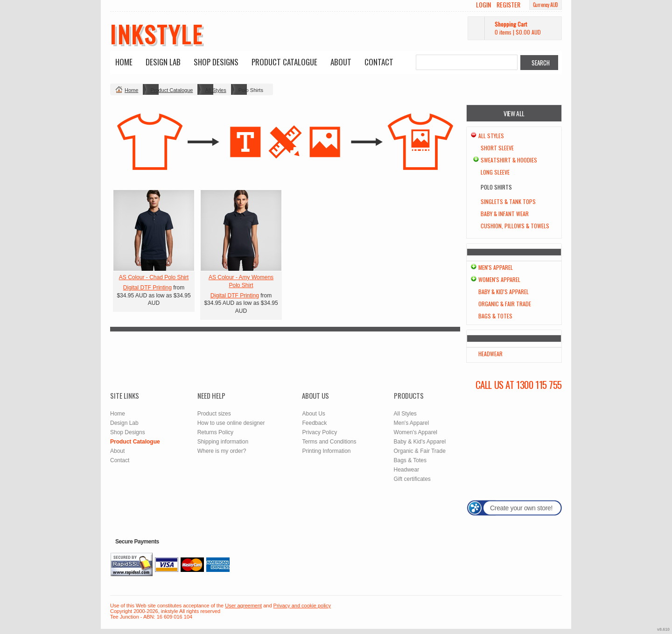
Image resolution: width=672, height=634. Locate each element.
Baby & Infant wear (505, 214)
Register (508, 5)
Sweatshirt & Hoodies (509, 160)
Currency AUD (546, 5)
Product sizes (214, 414)
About (341, 62)
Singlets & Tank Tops (508, 201)
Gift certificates (412, 479)
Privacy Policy (319, 432)
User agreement (243, 606)
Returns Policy (215, 432)
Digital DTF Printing (147, 288)
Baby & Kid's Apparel (504, 292)
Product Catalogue (284, 62)
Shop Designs (216, 62)
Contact (379, 62)
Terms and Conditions (329, 442)
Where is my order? (222, 451)
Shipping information (223, 442)
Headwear (490, 354)
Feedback (314, 423)
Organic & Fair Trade (505, 304)
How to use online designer (231, 423)
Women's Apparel (499, 279)
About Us (313, 414)
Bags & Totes (495, 316)
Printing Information (326, 451)
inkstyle (157, 34)
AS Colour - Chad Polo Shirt (154, 277)
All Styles (215, 90)
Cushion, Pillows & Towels (515, 226)
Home (124, 62)
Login (483, 5)
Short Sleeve (497, 148)
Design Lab (163, 62)
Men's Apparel (496, 267)
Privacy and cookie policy (302, 606)
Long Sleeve (495, 172)
